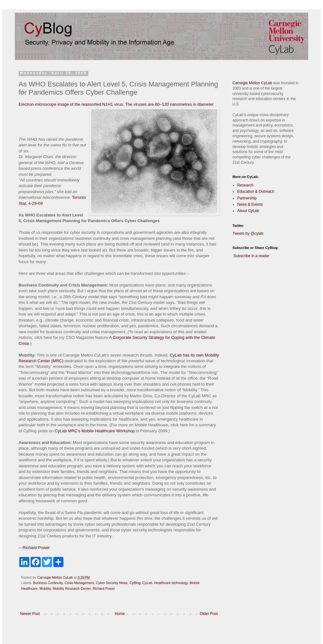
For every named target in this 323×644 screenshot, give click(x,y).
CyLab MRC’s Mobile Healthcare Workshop (95, 431)
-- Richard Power (34, 548)
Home (120, 614)
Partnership (247, 198)
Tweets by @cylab (248, 233)
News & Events (250, 204)
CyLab (147, 583)
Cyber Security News (112, 583)
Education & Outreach (256, 192)
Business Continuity (48, 583)
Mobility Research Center (72, 588)
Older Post (209, 614)
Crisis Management (79, 583)
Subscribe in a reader (251, 256)
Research (245, 185)
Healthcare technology (171, 583)
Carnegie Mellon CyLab (252, 83)
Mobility (45, 588)
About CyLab (248, 211)
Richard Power (104, 588)
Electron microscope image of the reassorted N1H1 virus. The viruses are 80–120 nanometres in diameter (116, 104)
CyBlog (135, 583)
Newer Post (30, 614)
